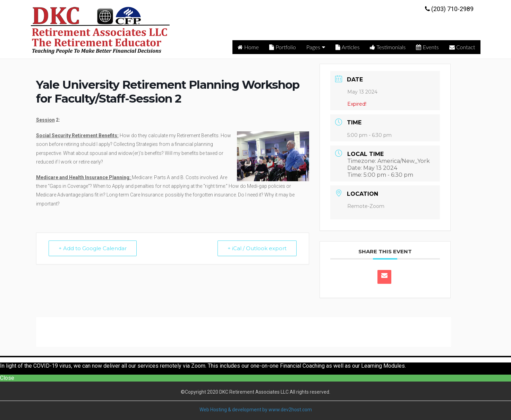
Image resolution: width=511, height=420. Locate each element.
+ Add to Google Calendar (93, 248)
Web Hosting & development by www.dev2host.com (256, 410)
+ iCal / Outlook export (257, 248)
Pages (316, 47)
